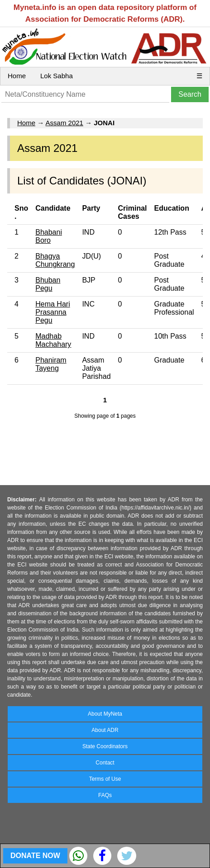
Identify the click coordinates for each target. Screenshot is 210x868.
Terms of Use (105, 779)
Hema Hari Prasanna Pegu (52, 312)
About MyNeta (105, 714)
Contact (105, 763)
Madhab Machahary (53, 340)
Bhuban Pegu (48, 284)
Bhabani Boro (49, 236)
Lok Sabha (57, 76)
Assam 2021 (64, 123)
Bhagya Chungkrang (55, 260)
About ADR (105, 730)
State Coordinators (105, 746)
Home (17, 76)
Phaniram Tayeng (51, 364)
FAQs (105, 795)
